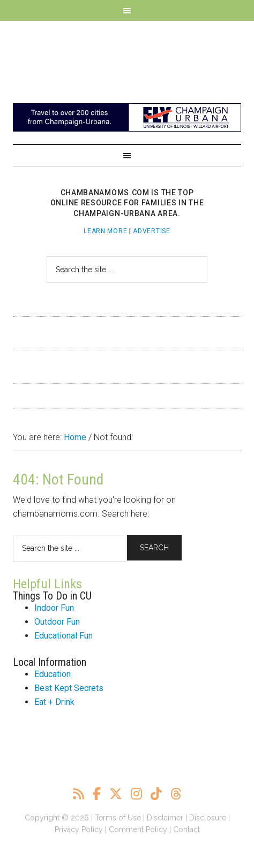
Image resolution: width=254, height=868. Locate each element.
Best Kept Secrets (69, 688)
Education (53, 674)
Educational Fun (63, 636)
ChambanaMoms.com (127, 57)
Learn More (105, 231)
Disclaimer (165, 818)
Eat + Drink (54, 702)
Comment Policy (138, 829)
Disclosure (208, 818)
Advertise (151, 231)
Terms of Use (118, 818)
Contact (186, 829)
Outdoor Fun (57, 622)
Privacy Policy (79, 829)
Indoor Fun (54, 608)
